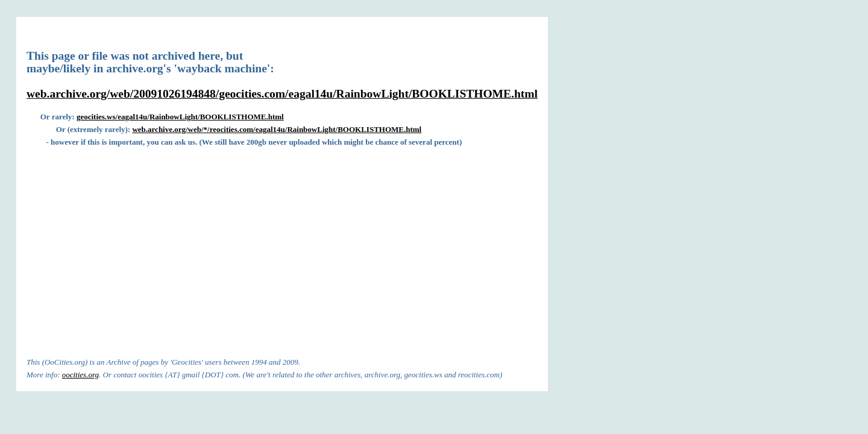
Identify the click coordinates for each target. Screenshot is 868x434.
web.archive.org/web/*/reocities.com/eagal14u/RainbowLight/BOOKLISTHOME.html (277, 129)
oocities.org (80, 375)
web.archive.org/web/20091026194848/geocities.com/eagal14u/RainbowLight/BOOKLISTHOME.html (282, 94)
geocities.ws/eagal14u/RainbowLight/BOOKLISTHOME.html (180, 117)
